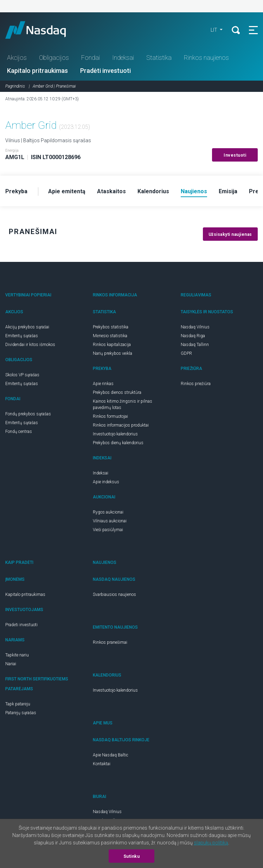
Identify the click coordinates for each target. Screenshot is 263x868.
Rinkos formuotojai (110, 416)
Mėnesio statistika (110, 336)
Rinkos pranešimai (110, 642)
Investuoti (235, 155)
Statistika (159, 58)
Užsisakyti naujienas (230, 234)
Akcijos (17, 58)
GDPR (186, 353)
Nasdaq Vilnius (195, 327)
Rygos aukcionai (108, 512)
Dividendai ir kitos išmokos (30, 345)
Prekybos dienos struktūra (117, 392)
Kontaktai (102, 764)
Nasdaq (42, 30)
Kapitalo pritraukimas (37, 71)
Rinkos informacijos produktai (121, 425)
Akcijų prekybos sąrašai (27, 327)
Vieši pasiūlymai (108, 530)
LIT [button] (214, 30)
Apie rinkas (103, 384)
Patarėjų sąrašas (21, 713)
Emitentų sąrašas (22, 336)
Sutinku (132, 856)
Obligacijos (54, 58)
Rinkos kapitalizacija (112, 345)
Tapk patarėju (18, 704)
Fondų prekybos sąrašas (28, 414)
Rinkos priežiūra (196, 384)
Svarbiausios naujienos (114, 595)
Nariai (11, 664)
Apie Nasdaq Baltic (111, 755)
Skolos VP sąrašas (22, 375)
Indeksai (123, 58)
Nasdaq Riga (193, 336)
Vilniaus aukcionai (110, 521)
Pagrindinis (15, 86)
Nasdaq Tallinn (195, 345)
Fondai (91, 58)
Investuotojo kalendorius (115, 434)
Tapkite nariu (17, 655)
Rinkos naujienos (206, 58)
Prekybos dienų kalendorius (118, 443)
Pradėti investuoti (105, 71)
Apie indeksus (106, 482)
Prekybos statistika (111, 327)
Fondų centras (19, 432)
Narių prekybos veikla (113, 353)
